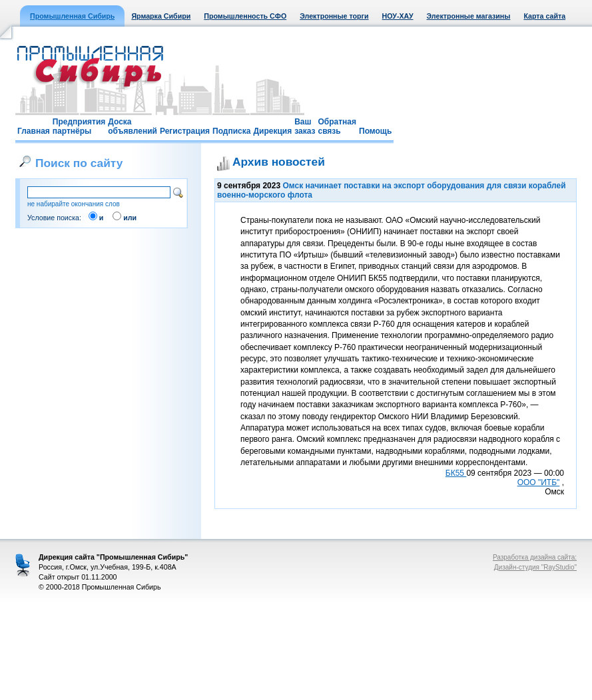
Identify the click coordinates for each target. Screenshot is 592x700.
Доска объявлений (133, 126)
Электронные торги (334, 16)
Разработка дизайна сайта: (535, 557)
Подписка (231, 131)
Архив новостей (279, 162)
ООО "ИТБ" (539, 482)
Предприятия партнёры (79, 126)
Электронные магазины (469, 16)
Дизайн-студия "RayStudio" (535, 567)
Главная (34, 131)
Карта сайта (544, 16)
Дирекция (272, 131)
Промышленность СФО (245, 16)
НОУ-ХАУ (398, 16)
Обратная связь (337, 126)
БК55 (456, 473)
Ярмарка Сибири (161, 16)
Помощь (375, 131)
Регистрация (185, 131)
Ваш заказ (305, 126)
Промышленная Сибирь (72, 16)
